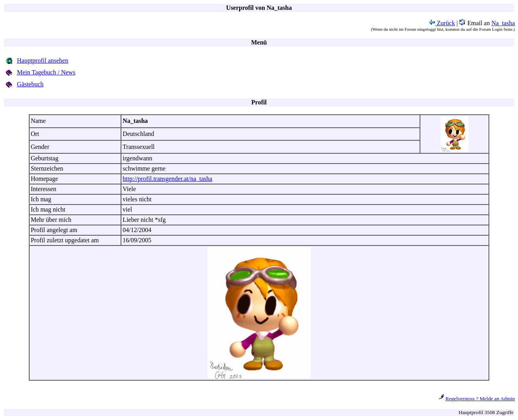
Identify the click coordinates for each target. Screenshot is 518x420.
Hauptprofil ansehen (43, 60)
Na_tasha (503, 23)
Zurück (442, 23)
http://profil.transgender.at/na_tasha (167, 179)
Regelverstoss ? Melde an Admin (480, 399)
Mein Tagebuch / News (46, 72)
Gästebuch (30, 84)
